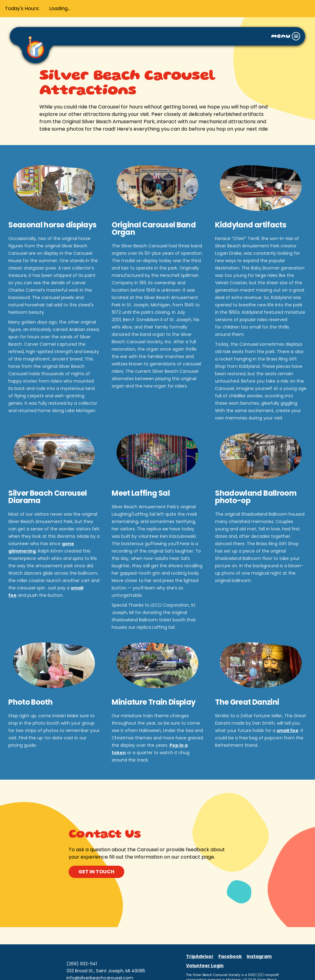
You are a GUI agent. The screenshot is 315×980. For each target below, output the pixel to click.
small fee (287, 730)
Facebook (230, 956)
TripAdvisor (200, 956)
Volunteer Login (205, 966)
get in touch (96, 872)
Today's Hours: (22, 8)
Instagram (259, 956)
